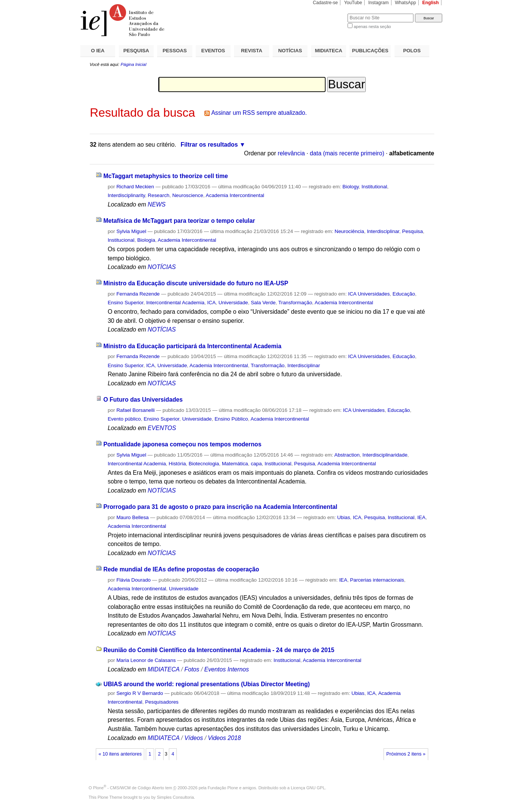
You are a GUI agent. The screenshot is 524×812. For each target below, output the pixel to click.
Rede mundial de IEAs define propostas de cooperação (181, 569)
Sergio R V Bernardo (140, 693)
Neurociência (349, 231)
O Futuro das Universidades (143, 400)
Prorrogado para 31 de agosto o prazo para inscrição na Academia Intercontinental (220, 507)
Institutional (374, 187)
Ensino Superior (125, 303)
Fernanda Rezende (138, 294)
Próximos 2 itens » (406, 754)
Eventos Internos (226, 669)
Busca (329, 13)
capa (256, 464)
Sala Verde (263, 303)
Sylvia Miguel (131, 231)
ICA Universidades (369, 294)
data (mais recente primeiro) (347, 153)
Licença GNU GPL (308, 788)
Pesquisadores (162, 702)
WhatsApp (405, 3)
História (177, 464)
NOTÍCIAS (290, 51)
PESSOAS (175, 51)
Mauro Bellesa (132, 517)
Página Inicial (133, 64)
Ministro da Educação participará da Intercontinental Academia (192, 346)
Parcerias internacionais (377, 580)
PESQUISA (136, 51)
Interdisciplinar (383, 231)
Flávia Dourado (133, 580)
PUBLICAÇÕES (370, 51)
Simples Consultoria (175, 797)
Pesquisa (412, 231)
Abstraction (347, 455)
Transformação (295, 303)
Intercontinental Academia (175, 303)
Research (158, 195)
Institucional (121, 240)
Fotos (192, 669)
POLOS (412, 51)
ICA (211, 303)
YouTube (353, 3)
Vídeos (194, 738)
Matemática (235, 464)
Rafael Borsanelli (135, 410)
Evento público (124, 419)
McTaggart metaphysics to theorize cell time (166, 176)
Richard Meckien (135, 187)
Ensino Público (231, 419)
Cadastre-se (325, 3)
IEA (421, 517)
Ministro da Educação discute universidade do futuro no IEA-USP (196, 283)
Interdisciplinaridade (385, 455)
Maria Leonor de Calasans (146, 660)
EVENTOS (213, 51)
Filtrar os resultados (209, 145)
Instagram (379, 3)
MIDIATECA (329, 51)
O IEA (98, 51)
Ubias (343, 517)
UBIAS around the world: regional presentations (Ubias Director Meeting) (207, 684)
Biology (351, 187)
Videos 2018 (224, 738)
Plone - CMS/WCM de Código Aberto (129, 788)
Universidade (233, 303)
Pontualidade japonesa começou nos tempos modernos (182, 444)
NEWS (157, 204)
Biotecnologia (204, 464)
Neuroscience (188, 195)
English (430, 3)
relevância (292, 153)
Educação (404, 294)
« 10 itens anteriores (120, 754)
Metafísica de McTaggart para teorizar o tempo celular (179, 221)
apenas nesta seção (372, 27)
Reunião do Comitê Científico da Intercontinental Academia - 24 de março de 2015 (219, 650)
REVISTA (252, 51)
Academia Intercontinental (235, 195)
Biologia (146, 240)
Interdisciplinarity (126, 195)
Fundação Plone (223, 788)
